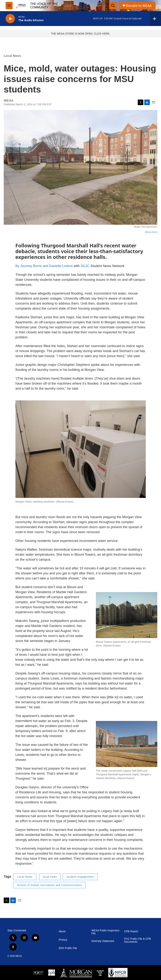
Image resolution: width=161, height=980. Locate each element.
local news (50, 877)
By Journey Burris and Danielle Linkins (44, 266)
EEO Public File (68, 948)
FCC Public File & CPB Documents (137, 940)
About (62, 931)
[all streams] (156, 19)
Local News (12, 56)
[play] (10, 19)
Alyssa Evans (151, 232)
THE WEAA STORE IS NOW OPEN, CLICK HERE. (80, 34)
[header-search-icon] (113, 6)
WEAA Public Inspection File (105, 932)
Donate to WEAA (139, 6)
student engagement (80, 877)
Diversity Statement (103, 941)
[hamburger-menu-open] (9, 6)
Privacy (63, 940)
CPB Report (131, 931)
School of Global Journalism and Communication (50, 885)
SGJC (85, 266)
